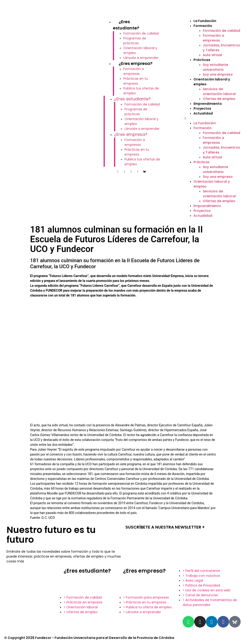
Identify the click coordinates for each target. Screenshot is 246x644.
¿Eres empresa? (136, 63)
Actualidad (203, 113)
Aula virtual (212, 55)
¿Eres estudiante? (132, 99)
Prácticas (202, 60)
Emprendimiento (208, 104)
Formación (203, 26)
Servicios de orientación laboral (219, 91)
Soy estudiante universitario (215, 67)
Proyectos (202, 108)
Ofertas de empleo (219, 99)
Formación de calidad (141, 33)
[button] (213, 118)
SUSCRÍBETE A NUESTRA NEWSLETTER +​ (165, 527)
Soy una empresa (218, 74)
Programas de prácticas (135, 41)
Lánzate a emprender (141, 58)
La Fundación (205, 21)
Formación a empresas (134, 71)
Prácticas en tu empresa (136, 81)
